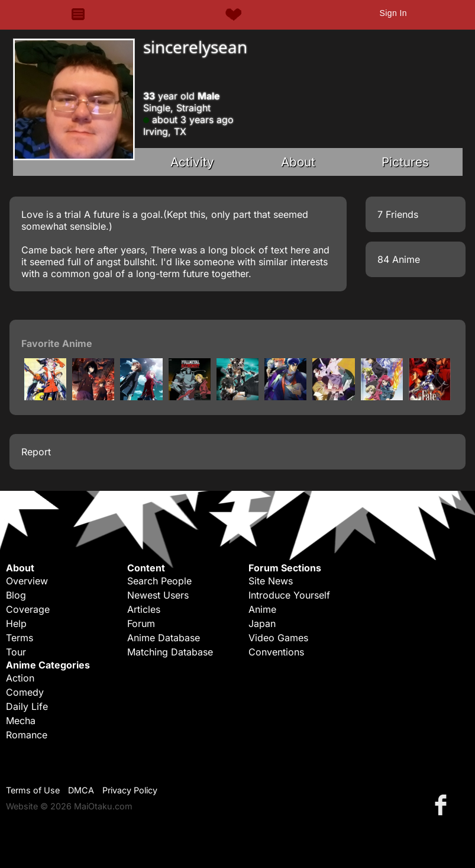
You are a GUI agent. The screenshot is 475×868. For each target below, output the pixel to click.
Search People (159, 581)
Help (16, 623)
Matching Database (170, 652)
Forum (141, 623)
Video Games (278, 638)
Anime (262, 609)
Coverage (28, 609)
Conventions (276, 652)
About (298, 162)
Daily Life (27, 706)
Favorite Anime (57, 343)
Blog (16, 595)
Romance (27, 735)
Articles (144, 609)
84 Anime (399, 259)
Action (20, 678)
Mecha (21, 721)
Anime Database (164, 638)
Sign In (393, 13)
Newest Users (158, 595)
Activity (192, 162)
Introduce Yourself (289, 595)
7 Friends (398, 214)
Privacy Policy (130, 790)
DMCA (81, 790)
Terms (20, 638)
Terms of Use (33, 790)
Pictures (405, 162)
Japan (262, 623)
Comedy (25, 692)
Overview (27, 581)
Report (36, 452)
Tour (16, 652)
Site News (271, 581)
